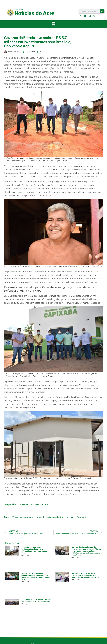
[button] (53, 24)
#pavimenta (32, 517)
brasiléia (47, 517)
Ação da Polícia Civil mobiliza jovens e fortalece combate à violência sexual (36, 601)
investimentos (67, 517)
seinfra (76, 517)
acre (41, 517)
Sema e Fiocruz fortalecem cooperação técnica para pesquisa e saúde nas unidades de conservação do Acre (36, 576)
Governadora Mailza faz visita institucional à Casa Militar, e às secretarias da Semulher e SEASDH (85, 575)
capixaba (56, 517)
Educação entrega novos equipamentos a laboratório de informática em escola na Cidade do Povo (35, 550)
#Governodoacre (19, 517)
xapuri (83, 517)
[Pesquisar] (102, 11)
